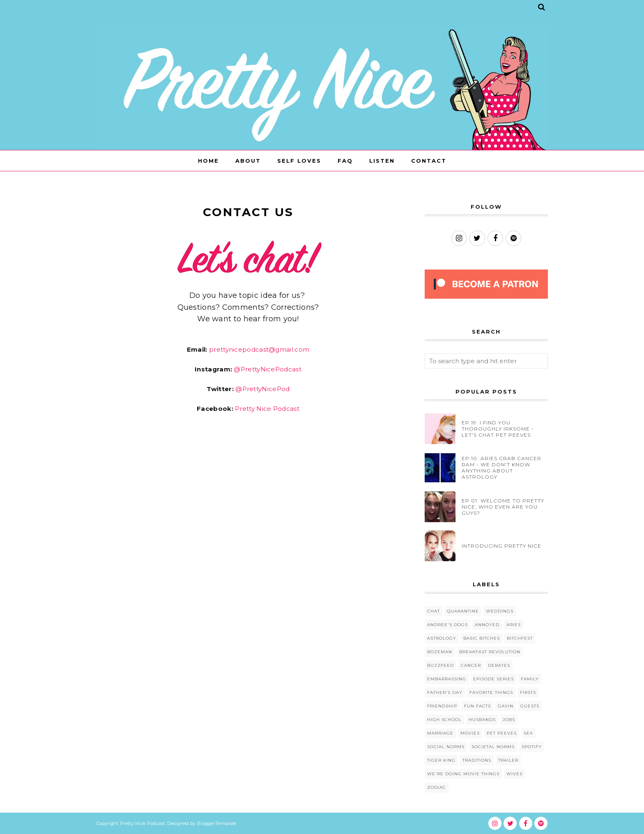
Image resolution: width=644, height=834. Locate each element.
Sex (528, 733)
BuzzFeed (440, 665)
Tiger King (441, 760)
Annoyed (487, 625)
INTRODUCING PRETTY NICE (501, 546)
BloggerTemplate (217, 823)
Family (530, 679)
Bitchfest (520, 638)
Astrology (442, 638)
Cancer (471, 665)
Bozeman (440, 652)
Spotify (532, 747)
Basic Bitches (482, 638)
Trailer (508, 760)
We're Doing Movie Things (463, 774)
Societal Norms (493, 747)
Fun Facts (477, 706)
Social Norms (446, 747)
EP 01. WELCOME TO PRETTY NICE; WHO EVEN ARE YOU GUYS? (503, 507)
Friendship (442, 706)
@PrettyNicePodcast (267, 369)
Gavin (506, 706)
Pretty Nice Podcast (267, 409)
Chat (434, 611)
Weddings (500, 611)
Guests (530, 706)
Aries (514, 625)
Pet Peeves (502, 733)
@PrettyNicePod (262, 389)
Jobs (509, 720)
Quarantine (463, 611)
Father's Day (445, 692)
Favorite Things (491, 692)
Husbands (482, 720)
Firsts (528, 692)
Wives (514, 774)
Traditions (477, 760)
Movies (470, 733)
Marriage (440, 733)
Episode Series (493, 679)
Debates (499, 665)
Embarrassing (447, 679)
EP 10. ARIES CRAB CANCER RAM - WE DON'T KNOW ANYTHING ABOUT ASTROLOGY (501, 468)
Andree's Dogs (447, 625)
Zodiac (437, 787)
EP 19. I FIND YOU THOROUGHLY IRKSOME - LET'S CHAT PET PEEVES (498, 429)
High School (444, 720)
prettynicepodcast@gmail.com (259, 349)
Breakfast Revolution (490, 652)
